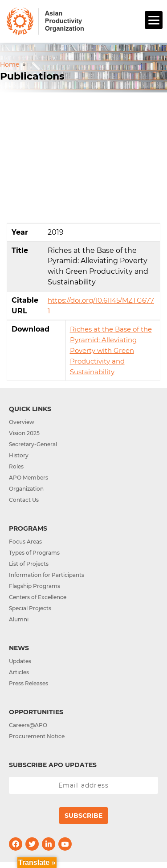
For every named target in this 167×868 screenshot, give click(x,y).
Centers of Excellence (38, 597)
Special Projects (30, 608)
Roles (16, 466)
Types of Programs (34, 553)
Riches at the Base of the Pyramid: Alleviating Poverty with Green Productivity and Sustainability (111, 350)
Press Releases (29, 683)
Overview (22, 422)
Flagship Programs (35, 586)
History (19, 455)
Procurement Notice (37, 736)
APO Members (29, 478)
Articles (19, 672)
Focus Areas (25, 542)
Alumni (19, 619)
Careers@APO (28, 725)
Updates (20, 661)
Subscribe (83, 816)
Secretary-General (33, 444)
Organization (26, 489)
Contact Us (24, 500)
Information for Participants (47, 575)
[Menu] (154, 20)
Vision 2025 (24, 433)
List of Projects (29, 564)
